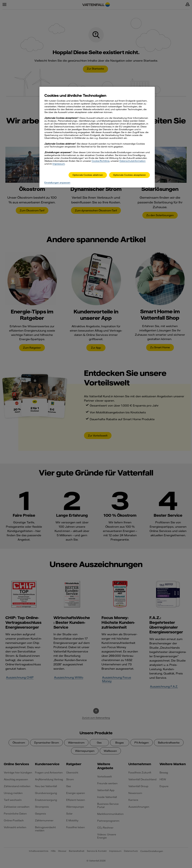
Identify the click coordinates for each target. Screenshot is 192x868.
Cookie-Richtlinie (101, 161)
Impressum (59, 164)
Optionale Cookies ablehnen (88, 175)
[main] (97, 137)
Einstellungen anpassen (57, 183)
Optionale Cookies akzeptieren (129, 175)
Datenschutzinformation (133, 161)
